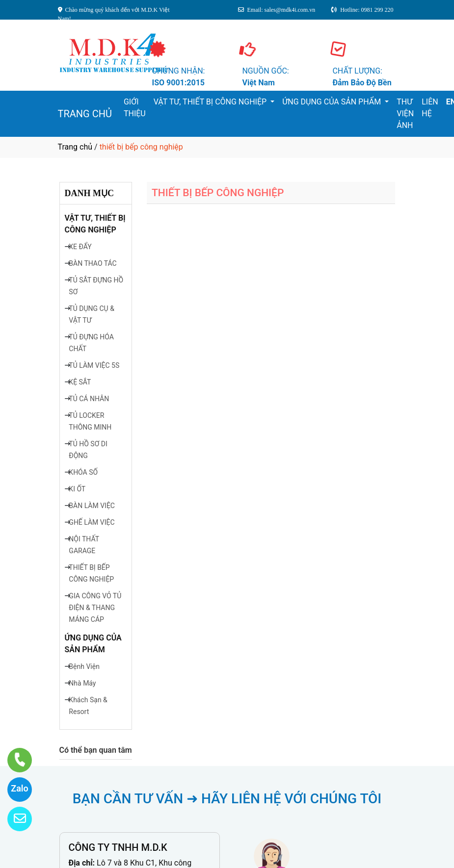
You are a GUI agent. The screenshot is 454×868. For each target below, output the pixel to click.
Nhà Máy (82, 683)
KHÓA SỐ (83, 472)
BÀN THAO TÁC (93, 263)
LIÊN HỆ (430, 108)
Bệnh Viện (84, 666)
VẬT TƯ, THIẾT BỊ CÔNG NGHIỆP (211, 102)
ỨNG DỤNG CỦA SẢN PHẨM (333, 102)
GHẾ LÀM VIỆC (92, 522)
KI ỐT (77, 489)
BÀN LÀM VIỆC (92, 506)
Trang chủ (75, 147)
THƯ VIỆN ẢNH (405, 114)
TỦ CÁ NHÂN (89, 399)
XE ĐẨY (80, 247)
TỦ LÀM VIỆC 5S (94, 365)
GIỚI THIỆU (135, 108)
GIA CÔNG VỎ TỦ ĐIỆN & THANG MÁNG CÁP (95, 608)
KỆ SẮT (80, 382)
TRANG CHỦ (85, 114)
